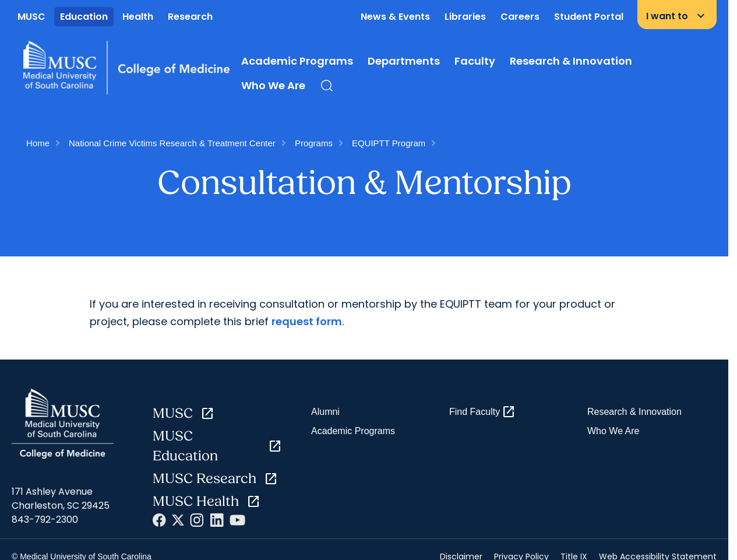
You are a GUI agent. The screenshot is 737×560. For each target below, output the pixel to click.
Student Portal (589, 17)
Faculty (475, 61)
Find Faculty (482, 412)
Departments (404, 61)
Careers (520, 17)
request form (307, 321)
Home (38, 143)
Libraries (465, 17)
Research (190, 17)
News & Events (395, 17)
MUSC (31, 17)
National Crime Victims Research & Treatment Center (172, 143)
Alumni (325, 412)
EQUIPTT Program (389, 143)
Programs (314, 143)
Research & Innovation (571, 61)
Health (138, 17)
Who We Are (273, 85)
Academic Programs (297, 61)
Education (84, 17)
